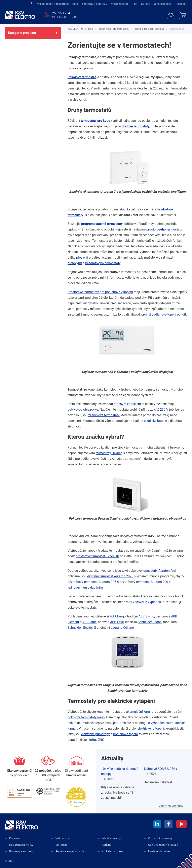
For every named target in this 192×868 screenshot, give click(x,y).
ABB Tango (118, 616)
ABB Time (89, 622)
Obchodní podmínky (160, 838)
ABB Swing (146, 616)
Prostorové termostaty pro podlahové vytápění (100, 292)
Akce (75, 4)
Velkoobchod (64, 838)
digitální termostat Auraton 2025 (110, 576)
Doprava (14, 838)
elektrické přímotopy (95, 734)
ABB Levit (117, 622)
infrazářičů (97, 740)
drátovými (75, 263)
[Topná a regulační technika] (149, 29)
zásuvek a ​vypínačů (147, 602)
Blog (135, 4)
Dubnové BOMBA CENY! (161, 769)
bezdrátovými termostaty (103, 263)
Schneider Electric (80, 628)
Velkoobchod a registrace (53, 4)
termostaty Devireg (109, 453)
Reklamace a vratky (21, 845)
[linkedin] (157, 825)
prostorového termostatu (164, 229)
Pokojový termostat (82, 77)
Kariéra (146, 4)
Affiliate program (112, 851)
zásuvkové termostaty (104, 415)
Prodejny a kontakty (95, 4)
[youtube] (181, 825)
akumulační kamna (140, 712)
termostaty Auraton (156, 571)
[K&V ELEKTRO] (20, 15)
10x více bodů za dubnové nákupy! (120, 771)
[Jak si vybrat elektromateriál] (114, 29)
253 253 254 (61, 13)
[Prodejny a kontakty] (48, 769)
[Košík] (183, 15)
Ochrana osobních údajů (163, 845)
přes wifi (82, 257)
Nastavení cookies (159, 851)
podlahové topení (125, 734)
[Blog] (91, 29)
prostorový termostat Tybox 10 (97, 556)
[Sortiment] (77, 767)
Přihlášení (180, 4)
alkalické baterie (155, 421)
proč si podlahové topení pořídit (164, 314)
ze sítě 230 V (159, 410)
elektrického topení (151, 728)
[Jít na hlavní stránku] (32, 3)
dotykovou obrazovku (83, 410)
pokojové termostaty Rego (86, 717)
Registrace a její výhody (70, 851)
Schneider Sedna (150, 622)
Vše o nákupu (119, 4)
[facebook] (168, 825)
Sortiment (62, 845)
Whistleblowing (111, 838)
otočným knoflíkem (127, 404)
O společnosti (162, 4)
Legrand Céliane (122, 628)
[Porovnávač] (171, 15)
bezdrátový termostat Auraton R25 (92, 582)
